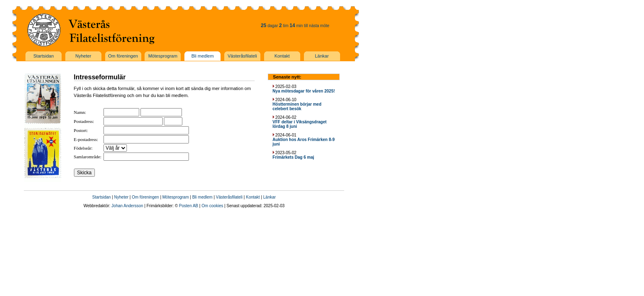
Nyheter (121, 197)
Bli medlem (202, 197)
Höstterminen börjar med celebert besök (297, 106)
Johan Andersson (127, 206)
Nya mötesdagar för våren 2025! (304, 91)
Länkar (270, 197)
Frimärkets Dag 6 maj (293, 157)
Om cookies (213, 206)
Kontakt (253, 197)
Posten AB (189, 206)
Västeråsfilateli (229, 197)
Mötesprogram (175, 197)
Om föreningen (145, 197)
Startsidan (102, 197)
